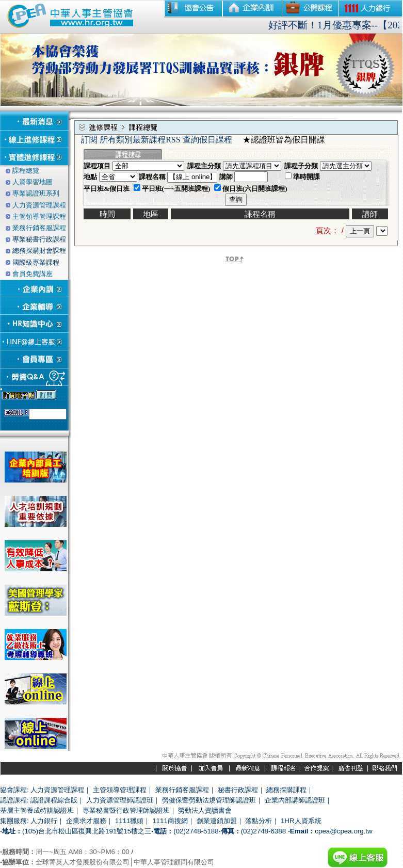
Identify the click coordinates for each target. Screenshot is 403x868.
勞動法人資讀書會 (205, 810)
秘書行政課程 (238, 790)
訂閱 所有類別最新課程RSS (131, 140)
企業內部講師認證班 (295, 800)
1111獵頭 (130, 821)
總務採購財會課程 (39, 251)
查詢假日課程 (207, 140)
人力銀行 (44, 821)
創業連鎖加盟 (217, 821)
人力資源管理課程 (57, 790)
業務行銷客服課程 (182, 790)
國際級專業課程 (36, 262)
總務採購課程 (286, 790)
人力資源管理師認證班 (120, 800)
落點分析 (259, 821)
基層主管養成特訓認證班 (37, 810)
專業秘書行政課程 (39, 239)
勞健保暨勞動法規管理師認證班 (209, 800)
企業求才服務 (86, 821)
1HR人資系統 (301, 821)
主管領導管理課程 (120, 790)
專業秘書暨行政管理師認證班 (126, 810)
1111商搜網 (170, 821)
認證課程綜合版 (54, 800)
